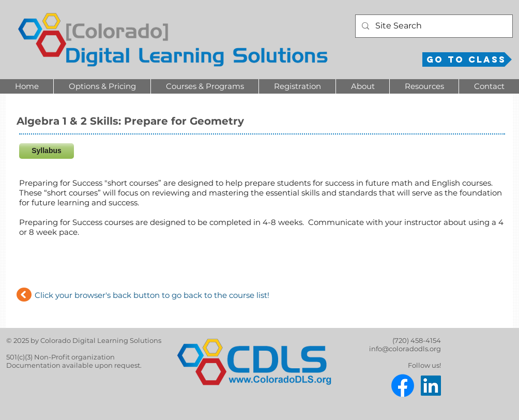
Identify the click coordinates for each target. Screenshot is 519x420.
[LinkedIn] (431, 386)
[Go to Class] (467, 59)
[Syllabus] (47, 151)
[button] (102, 86)
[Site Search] (433, 26)
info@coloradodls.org (405, 349)
